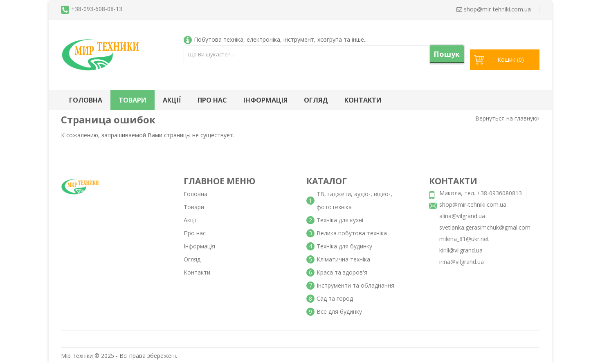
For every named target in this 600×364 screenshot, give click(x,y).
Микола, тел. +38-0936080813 (481, 193)
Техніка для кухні (340, 220)
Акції (172, 100)
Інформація (265, 100)
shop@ (494, 9)
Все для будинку (339, 312)
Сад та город (335, 298)
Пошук (447, 54)
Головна (86, 100)
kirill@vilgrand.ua (461, 250)
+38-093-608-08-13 (97, 9)
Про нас (212, 100)
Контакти (363, 100)
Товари (133, 100)
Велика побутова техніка (352, 233)
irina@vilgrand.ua (462, 262)
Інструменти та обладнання (355, 285)
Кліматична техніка (343, 259)
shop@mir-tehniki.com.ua (473, 204)
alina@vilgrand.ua (462, 216)
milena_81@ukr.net (464, 239)
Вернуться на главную (507, 118)
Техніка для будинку (344, 246)
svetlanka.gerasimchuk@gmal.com (485, 227)
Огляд (316, 100)
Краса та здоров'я (342, 272)
